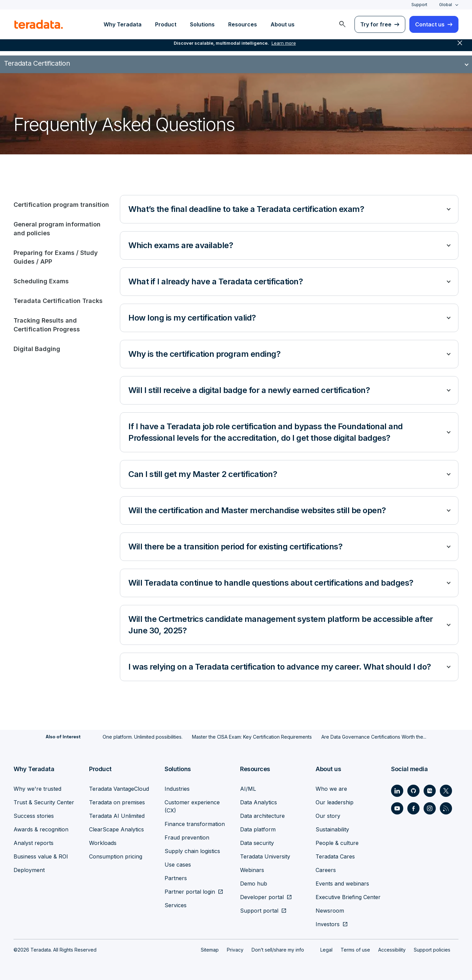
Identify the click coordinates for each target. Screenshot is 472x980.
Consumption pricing (116, 856)
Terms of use (355, 950)
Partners (176, 878)
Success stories (34, 816)
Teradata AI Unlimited (117, 816)
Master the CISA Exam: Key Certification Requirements (252, 737)
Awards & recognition (41, 829)
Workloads (103, 843)
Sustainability (332, 829)
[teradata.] (39, 24)
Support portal (259, 911)
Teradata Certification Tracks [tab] (58, 301)
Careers (326, 870)
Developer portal (262, 897)
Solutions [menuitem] (202, 24)
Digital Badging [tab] (37, 349)
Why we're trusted (37, 789)
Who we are (331, 789)
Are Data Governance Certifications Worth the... (374, 737)
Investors (328, 924)
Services (176, 905)
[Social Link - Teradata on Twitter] (446, 791)
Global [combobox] (446, 5)
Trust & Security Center (44, 802)
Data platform (258, 829)
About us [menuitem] (283, 24)
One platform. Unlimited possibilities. (143, 737)
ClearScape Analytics (116, 829)
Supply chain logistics (192, 851)
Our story (328, 816)
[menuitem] (342, 24)
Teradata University (265, 856)
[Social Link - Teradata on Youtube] (397, 808)
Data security (257, 843)
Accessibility (392, 950)
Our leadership (335, 802)
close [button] (460, 47)
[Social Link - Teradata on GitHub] (413, 791)
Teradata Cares (335, 856)
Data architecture (262, 816)
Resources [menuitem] (243, 24)
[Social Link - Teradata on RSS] (446, 808)
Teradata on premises (117, 802)
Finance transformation (195, 824)
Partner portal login (190, 892)
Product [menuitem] (166, 24)
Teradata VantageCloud (119, 789)
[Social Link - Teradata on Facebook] (413, 808)
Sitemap (210, 950)
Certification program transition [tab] (61, 205)
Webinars (252, 870)
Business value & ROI (41, 856)
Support (419, 5)
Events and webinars (342, 884)
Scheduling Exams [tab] (41, 281)
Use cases (178, 865)
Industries (177, 789)
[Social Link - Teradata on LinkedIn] (397, 791)
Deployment (29, 870)
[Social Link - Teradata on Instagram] (430, 808)
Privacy (235, 950)
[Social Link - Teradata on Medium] (430, 791)
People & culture (337, 843)
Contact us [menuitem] (430, 24)
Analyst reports (34, 843)
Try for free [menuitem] (376, 24)
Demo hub (254, 884)
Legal (326, 950)
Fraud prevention (187, 837)
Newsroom (330, 911)
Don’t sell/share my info (278, 950)
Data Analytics (259, 802)
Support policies (432, 950)
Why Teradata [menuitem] (123, 24)
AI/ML (248, 789)
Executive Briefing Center (348, 897)
